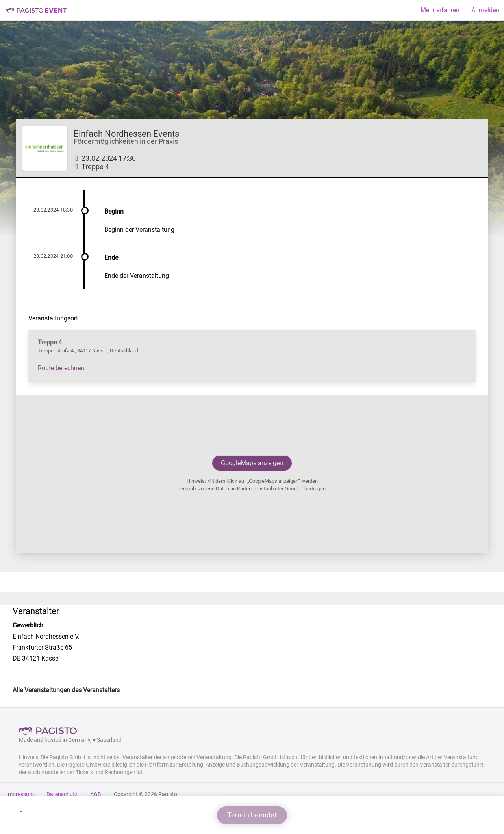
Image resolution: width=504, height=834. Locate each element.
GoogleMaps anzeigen (252, 463)
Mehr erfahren (440, 10)
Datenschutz (62, 794)
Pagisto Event (36, 10)
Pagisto (50, 731)
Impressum (20, 794)
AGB (96, 794)
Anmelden (485, 10)
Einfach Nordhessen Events (126, 134)
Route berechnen (61, 368)
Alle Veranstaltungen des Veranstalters (66, 690)
